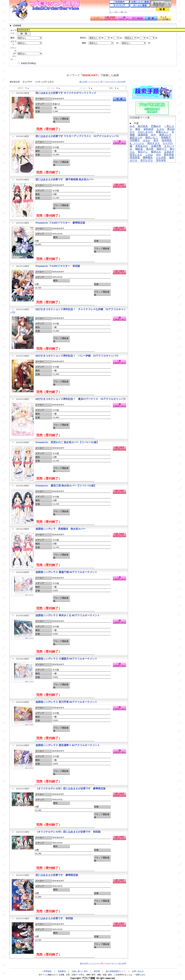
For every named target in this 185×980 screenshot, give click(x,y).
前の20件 (83, 82)
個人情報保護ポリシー (116, 971)
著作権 (97, 971)
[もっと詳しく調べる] (118, 12)
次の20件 (122, 82)
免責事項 (62, 971)
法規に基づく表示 (80, 971)
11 (115, 82)
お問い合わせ (138, 971)
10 (112, 82)
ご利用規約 (47, 971)
